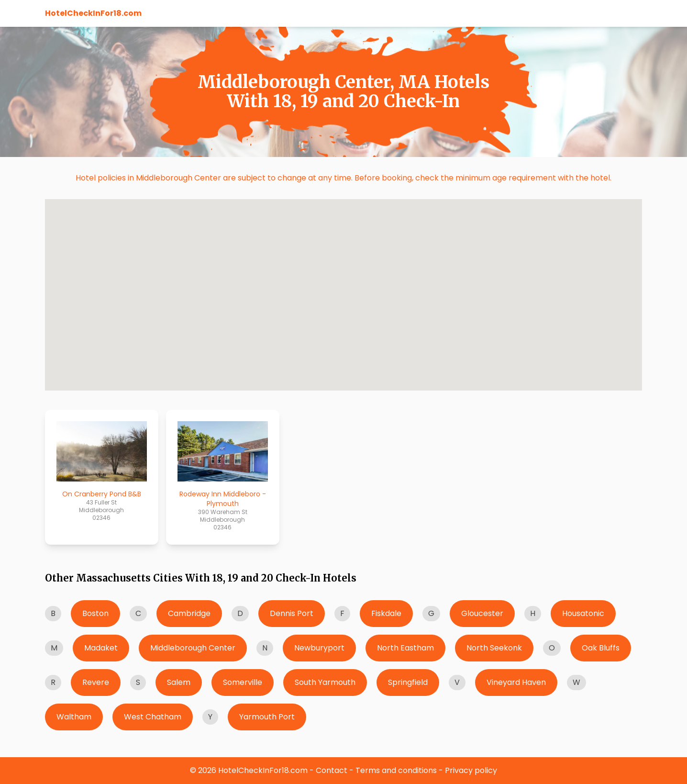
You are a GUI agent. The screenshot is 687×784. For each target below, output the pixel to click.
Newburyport (319, 648)
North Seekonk (494, 648)
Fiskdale (386, 613)
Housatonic (583, 613)
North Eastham (405, 648)
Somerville (243, 682)
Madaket (101, 648)
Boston (95, 613)
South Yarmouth (325, 682)
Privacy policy (471, 770)
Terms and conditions (396, 770)
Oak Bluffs (601, 648)
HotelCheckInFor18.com (93, 13)
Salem (179, 682)
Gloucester (482, 613)
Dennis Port (292, 613)
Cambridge (189, 613)
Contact (332, 770)
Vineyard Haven (516, 682)
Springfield (408, 682)
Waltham (74, 717)
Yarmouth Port (267, 717)
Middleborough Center (193, 648)
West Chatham (153, 717)
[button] (339, 223)
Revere (96, 682)
